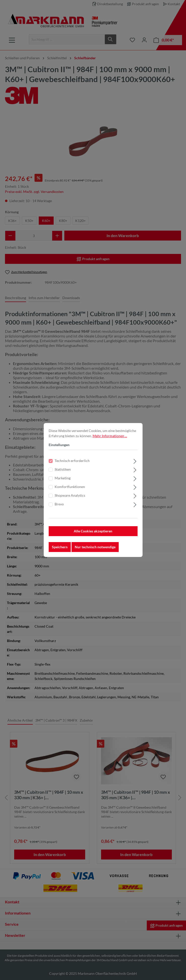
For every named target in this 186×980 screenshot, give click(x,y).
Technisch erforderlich (72, 461)
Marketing (63, 478)
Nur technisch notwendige (95, 547)
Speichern (60, 547)
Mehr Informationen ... (110, 436)
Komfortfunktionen (70, 487)
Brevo (59, 504)
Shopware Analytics (70, 495)
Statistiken (63, 469)
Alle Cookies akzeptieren (93, 531)
